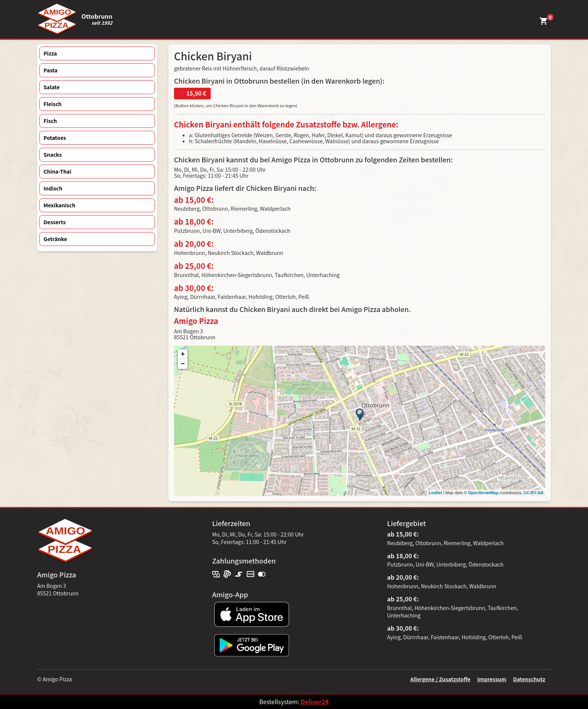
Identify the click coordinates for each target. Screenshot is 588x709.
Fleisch (52, 104)
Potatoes (55, 138)
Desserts (55, 222)
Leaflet (435, 493)
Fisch (50, 121)
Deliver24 (315, 702)
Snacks (53, 154)
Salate (52, 87)
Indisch (53, 188)
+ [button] (183, 354)
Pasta (50, 70)
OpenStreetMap (483, 493)
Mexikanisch (59, 205)
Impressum (492, 679)
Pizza (50, 53)
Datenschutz (529, 679)
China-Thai (57, 171)
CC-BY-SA (533, 493)
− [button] (183, 364)
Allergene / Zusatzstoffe (440, 679)
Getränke (55, 239)
